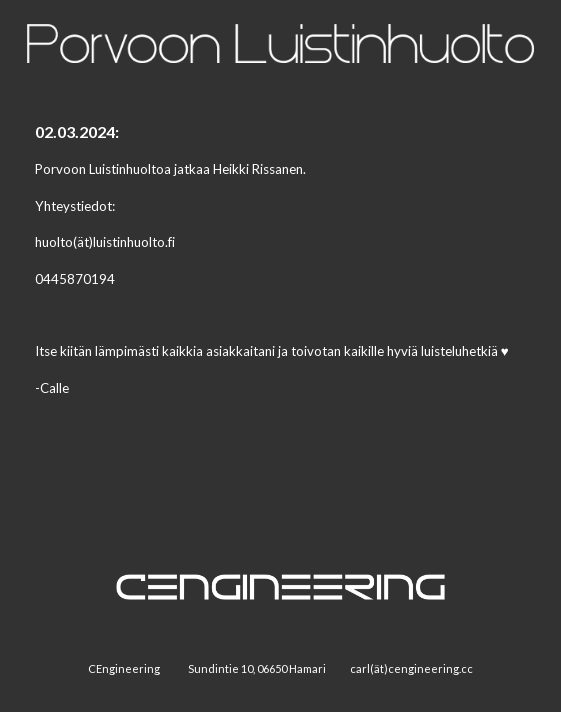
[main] (280, 268)
